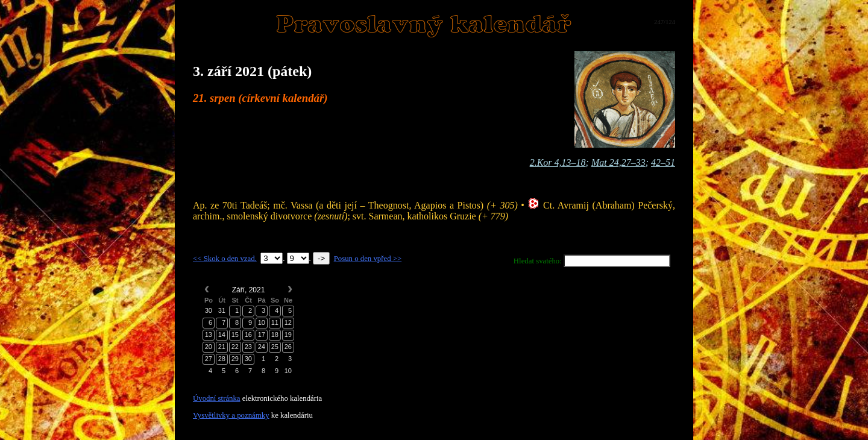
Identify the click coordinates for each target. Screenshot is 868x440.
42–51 (663, 162)
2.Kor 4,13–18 (558, 162)
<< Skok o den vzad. (225, 259)
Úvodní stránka (217, 398)
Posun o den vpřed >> (368, 259)
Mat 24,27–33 (618, 162)
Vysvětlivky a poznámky (231, 415)
